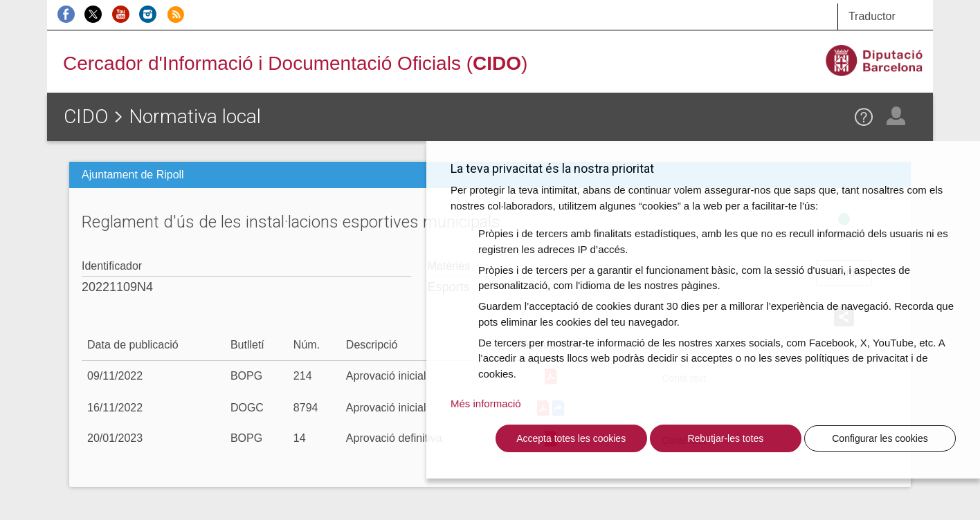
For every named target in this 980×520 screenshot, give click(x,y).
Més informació (486, 403)
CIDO (86, 117)
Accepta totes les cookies (571, 438)
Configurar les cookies (880, 438)
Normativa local (195, 117)
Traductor (872, 16)
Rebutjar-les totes (725, 438)
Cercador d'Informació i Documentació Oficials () (295, 63)
